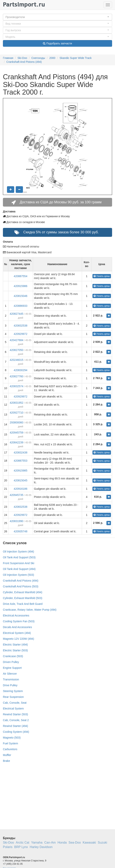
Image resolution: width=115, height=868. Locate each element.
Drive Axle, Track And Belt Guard (23, 604)
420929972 (21, 334)
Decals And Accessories (17, 627)
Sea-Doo (75, 843)
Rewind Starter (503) (15, 714)
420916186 (21, 489)
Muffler (7, 755)
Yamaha (37, 843)
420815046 (21, 296)
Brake (7, 761)
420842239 (17, 442)
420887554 (21, 276)
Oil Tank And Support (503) (19, 557)
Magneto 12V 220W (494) (18, 639)
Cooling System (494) (16, 732)
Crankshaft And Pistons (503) (21, 586)
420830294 (21, 370)
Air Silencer (10, 674)
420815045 (21, 480)
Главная (8, 58)
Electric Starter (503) (15, 650)
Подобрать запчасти (57, 43)
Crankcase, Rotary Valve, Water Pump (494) (30, 610)
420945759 (17, 433)
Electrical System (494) (17, 633)
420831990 (17, 521)
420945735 (17, 495)
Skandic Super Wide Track (76, 58)
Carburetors (10, 749)
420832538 (21, 326)
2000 (52, 58)
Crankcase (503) (13, 656)
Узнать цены (102, 276)
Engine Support (12, 668)
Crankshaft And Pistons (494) (24, 62)
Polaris (8, 847)
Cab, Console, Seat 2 (16, 720)
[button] (57, 17)
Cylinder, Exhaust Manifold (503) (23, 598)
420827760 (17, 376)
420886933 (21, 306)
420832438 (21, 453)
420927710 (17, 413)
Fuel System (10, 743)
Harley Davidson (41, 847)
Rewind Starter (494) (15, 726)
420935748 (21, 531)
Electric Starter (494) (15, 645)
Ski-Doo (22, 58)
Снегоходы (38, 58)
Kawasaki (89, 843)
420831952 (17, 403)
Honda (62, 843)
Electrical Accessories (16, 615)
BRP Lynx (21, 847)
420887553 (21, 461)
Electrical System (13, 709)
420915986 (21, 286)
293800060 (17, 422)
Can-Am (50, 843)
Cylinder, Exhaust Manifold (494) (23, 592)
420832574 (17, 386)
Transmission (11, 679)
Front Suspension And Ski (19, 563)
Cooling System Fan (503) (19, 621)
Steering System (13, 691)
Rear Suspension (13, 697)
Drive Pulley (10, 685)
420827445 (17, 314)
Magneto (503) (12, 738)
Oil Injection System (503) (18, 575)
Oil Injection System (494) (18, 552)
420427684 (17, 340)
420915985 (21, 471)
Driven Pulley (11, 662)
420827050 (17, 350)
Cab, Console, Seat (15, 703)
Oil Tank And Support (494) (19, 569)
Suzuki (102, 843)
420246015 (17, 360)
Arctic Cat (22, 843)
